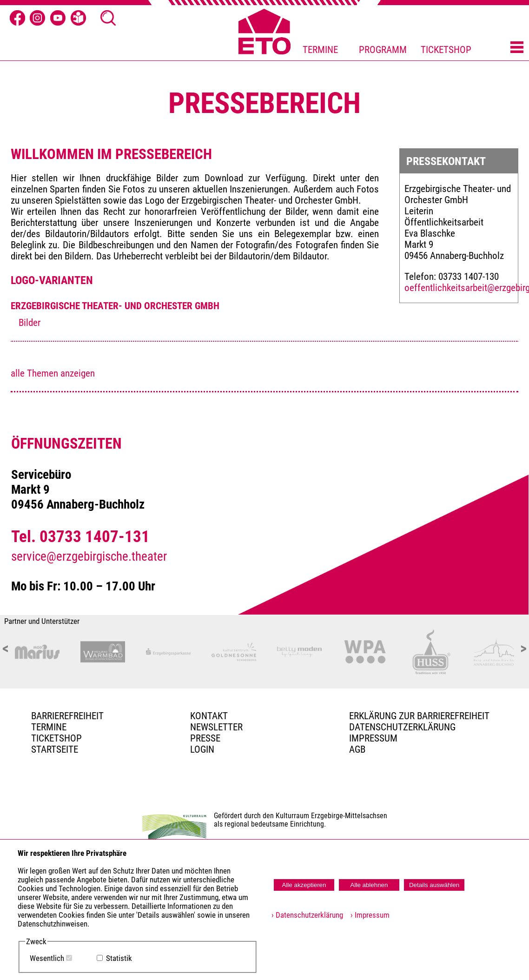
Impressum (373, 738)
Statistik (119, 958)
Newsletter (216, 727)
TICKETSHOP (446, 50)
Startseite (55, 749)
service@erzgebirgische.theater (89, 556)
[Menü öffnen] (517, 48)
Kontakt (209, 716)
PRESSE (205, 738)
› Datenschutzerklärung (307, 915)
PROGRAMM (383, 50)
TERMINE (320, 50)
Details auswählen (434, 885)
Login (202, 749)
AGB (357, 749)
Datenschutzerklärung (402, 727)
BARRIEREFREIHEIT (67, 716)
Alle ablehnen (369, 885)
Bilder (30, 323)
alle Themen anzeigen (53, 373)
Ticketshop (56, 738)
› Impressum (367, 915)
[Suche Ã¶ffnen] (108, 18)
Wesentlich (47, 958)
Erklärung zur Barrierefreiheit (419, 716)
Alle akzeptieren (304, 885)
